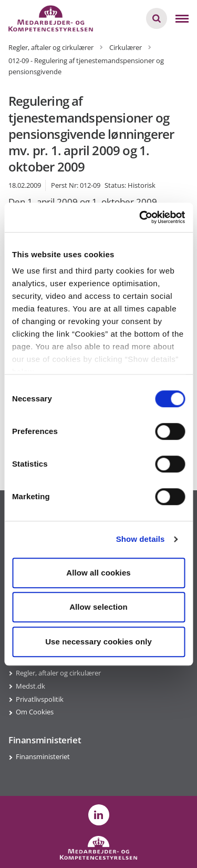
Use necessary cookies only (98, 642)
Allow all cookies (98, 573)
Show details (141, 539)
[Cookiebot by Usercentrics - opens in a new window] (140, 217)
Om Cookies (35, 712)
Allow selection (98, 607)
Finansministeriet (43, 756)
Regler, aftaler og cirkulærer (58, 673)
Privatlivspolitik (40, 699)
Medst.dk (30, 686)
